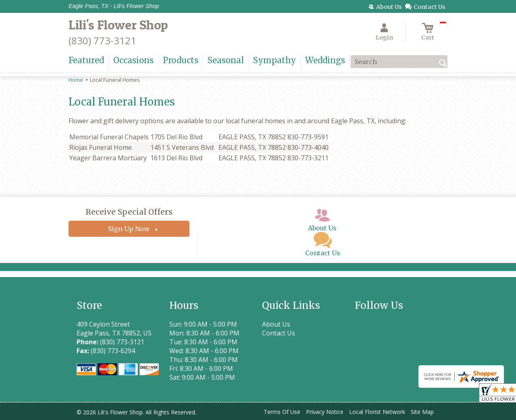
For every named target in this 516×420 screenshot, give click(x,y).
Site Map (422, 412)
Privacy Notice (325, 412)
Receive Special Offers (129, 212)
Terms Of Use (282, 412)
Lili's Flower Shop (118, 25)
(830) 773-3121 (102, 40)
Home (76, 80)
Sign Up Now (129, 229)
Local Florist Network (377, 412)
